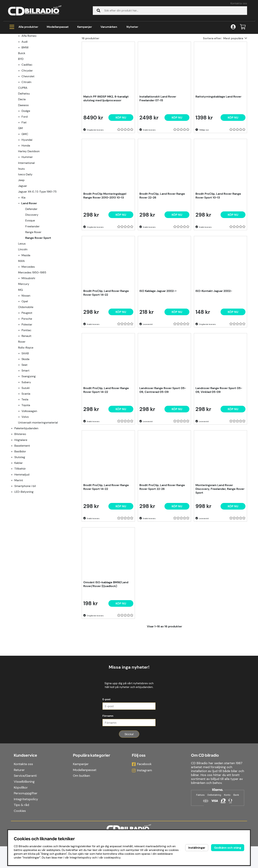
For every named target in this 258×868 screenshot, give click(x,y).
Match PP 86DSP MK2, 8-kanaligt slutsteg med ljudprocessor (106, 142)
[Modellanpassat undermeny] (14, 73)
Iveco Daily (25, 218)
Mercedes (28, 310)
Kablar (19, 506)
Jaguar (23, 229)
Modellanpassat (58, 27)
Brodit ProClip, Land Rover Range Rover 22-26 (162, 239)
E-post (107, 721)
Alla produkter (24, 27)
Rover (22, 385)
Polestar (27, 368)
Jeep (21, 223)
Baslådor (20, 495)
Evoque (30, 264)
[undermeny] (21, 79)
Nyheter (132, 27)
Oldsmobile (26, 350)
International (26, 206)
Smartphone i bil (25, 529)
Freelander (32, 270)
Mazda (26, 299)
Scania (26, 437)
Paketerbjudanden (26, 472)
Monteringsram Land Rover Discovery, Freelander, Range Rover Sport (220, 532)
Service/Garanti (25, 798)
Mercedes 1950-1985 (32, 316)
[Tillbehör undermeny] (14, 512)
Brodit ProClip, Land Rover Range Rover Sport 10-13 (218, 239)
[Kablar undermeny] (14, 506)
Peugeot (27, 356)
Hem (14, 48)
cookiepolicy (112, 858)
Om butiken (81, 798)
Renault (26, 379)
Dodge (26, 154)
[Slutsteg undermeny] (14, 501)
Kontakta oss (239, 3)
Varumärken (109, 27)
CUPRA (23, 131)
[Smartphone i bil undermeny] (14, 529)
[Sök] (170, 11)
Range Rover (33, 275)
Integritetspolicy (26, 821)
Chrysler (27, 114)
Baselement (22, 489)
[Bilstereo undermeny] (14, 477)
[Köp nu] (121, 161)
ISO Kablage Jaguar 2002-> (158, 334)
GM (20, 172)
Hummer (27, 200)
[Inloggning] (233, 27)
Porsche (27, 362)
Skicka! (129, 756)
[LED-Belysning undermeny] (14, 535)
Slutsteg (20, 501)
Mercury (24, 327)
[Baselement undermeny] (14, 489)
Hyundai (27, 183)
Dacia (22, 143)
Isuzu (21, 212)
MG (20, 333)
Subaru (26, 426)
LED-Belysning (24, 535)
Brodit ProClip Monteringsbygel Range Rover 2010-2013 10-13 (105, 239)
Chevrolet (28, 120)
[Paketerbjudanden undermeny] (14, 472)
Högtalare (21, 483)
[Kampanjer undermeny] (14, 68)
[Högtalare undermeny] (14, 483)
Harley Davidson (29, 195)
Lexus (22, 287)
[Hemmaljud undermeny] (14, 518)
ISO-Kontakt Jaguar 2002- (214, 334)
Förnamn (108, 737)
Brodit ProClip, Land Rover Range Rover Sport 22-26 (162, 530)
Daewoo (23, 149)
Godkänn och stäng (228, 848)
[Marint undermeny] (14, 524)
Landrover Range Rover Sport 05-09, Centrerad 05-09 (163, 433)
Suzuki (26, 431)
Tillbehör (20, 512)
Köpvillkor (21, 809)
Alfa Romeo (29, 79)
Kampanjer (85, 27)
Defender (31, 252)
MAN (21, 304)
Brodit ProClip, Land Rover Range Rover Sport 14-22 (106, 336)
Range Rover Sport (88, 48)
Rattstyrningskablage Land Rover (218, 140)
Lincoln (23, 293)
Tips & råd (21, 827)
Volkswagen (29, 454)
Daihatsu (24, 137)
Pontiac (26, 374)
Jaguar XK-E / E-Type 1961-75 (37, 235)
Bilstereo (20, 477)
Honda (26, 189)
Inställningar (197, 848)
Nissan (26, 339)
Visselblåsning (24, 803)
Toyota (26, 449)
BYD (21, 102)
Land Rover (60, 48)
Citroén (26, 125)
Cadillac (27, 108)
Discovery (32, 258)
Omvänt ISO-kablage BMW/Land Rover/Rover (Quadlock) (106, 628)
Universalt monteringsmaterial (38, 466)
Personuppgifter (26, 815)
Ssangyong (29, 420)
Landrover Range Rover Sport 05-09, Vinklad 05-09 (219, 433)
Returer (19, 792)
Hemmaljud (22, 518)
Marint (19, 524)
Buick (22, 97)
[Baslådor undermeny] (14, 495)
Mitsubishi (28, 322)
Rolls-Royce (26, 391)
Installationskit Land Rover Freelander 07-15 (158, 142)
